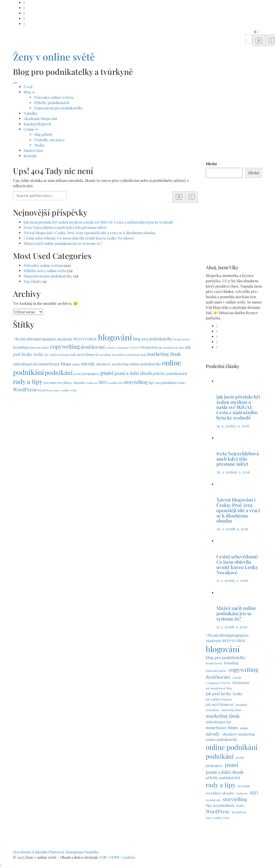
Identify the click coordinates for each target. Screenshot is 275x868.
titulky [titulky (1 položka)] (182, 383)
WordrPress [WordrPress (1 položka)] (45, 390)
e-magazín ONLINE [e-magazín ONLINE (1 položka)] (128, 347)
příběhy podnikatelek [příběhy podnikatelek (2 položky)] (170, 373)
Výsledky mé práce (49, 140)
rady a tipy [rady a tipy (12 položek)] (28, 381)
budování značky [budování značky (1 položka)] (39, 347)
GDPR (115, 857)
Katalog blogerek (38, 124)
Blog (29, 92)
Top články (33, 281)
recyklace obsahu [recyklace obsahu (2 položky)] (71, 382)
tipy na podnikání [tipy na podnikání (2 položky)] (163, 382)
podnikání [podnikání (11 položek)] (59, 372)
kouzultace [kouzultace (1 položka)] (119, 355)
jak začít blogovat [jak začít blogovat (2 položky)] (85, 354)
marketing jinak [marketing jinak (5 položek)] (164, 354)
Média (39, 145)
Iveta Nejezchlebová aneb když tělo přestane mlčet (65, 227)
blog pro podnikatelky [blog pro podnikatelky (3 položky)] (153, 339)
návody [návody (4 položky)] (88, 364)
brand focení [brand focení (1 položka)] (181, 339)
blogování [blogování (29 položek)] (115, 337)
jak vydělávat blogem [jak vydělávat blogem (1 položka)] (57, 355)
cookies (129, 857)
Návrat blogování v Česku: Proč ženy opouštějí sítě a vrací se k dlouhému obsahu (90, 233)
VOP (103, 857)
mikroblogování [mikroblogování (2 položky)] (26, 364)
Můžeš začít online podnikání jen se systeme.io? (63, 243)
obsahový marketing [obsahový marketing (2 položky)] (112, 364)
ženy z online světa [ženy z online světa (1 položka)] (65, 390)
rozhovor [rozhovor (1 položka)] (92, 383)
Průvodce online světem (54, 97)
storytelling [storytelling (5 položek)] (136, 382)
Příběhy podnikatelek (52, 103)
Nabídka (30, 113)
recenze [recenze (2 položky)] (50, 382)
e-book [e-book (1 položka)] (110, 347)
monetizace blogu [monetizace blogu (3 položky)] (55, 364)
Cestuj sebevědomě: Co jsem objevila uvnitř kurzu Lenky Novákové (79, 238)
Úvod (28, 87)
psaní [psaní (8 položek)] (107, 373)
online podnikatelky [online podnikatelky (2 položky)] (145, 364)
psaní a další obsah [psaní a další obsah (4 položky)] (133, 373)
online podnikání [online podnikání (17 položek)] (232, 747)
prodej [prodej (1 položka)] (78, 374)
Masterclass (33, 150)
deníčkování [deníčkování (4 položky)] (93, 347)
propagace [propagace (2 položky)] (91, 373)
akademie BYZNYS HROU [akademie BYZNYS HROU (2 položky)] (77, 339)
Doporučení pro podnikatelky (59, 108)
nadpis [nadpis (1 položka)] (76, 364)
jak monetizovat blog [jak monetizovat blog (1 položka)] (171, 347)
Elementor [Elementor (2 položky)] (149, 347)
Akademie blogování (40, 119)
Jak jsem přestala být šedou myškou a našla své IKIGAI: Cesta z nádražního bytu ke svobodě (98, 222)
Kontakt (30, 156)
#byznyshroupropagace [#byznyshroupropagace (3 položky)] (35, 339)
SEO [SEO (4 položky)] (103, 382)
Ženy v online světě (54, 57)
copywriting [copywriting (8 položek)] (65, 346)
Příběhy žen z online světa (45, 271)
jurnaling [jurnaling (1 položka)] (105, 355)
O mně (31, 129)
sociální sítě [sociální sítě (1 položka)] (115, 383)
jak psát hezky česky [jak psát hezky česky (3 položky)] (224, 693)
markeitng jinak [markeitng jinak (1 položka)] (136, 355)
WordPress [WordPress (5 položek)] (25, 389)
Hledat (211, 164)
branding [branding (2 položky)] (20, 347)
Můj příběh (43, 134)
